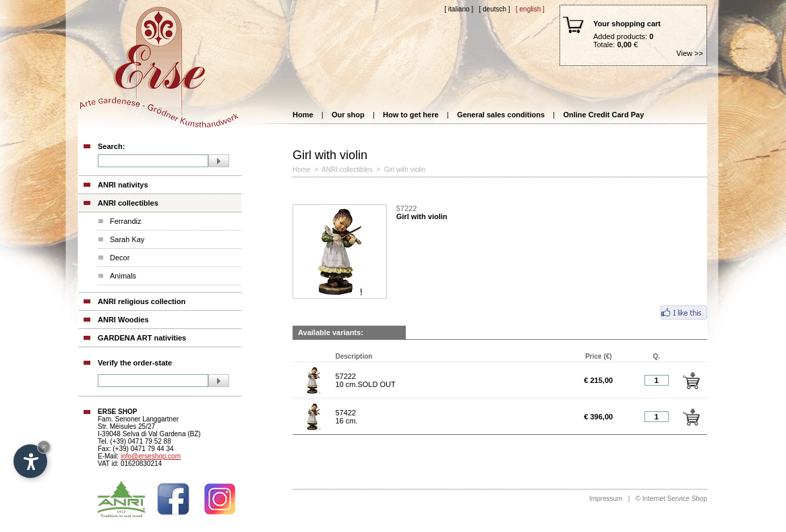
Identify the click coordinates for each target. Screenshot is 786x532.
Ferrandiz (125, 221)
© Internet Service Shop (671, 499)
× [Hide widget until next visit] (44, 447)
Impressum (606, 499)
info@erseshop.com (151, 456)
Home (303, 115)
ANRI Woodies (123, 320)
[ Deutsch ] (494, 9)
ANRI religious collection (142, 301)
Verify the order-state (135, 363)
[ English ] (530, 9)
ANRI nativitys (123, 185)
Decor (120, 258)
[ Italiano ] (459, 9)
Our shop (348, 115)
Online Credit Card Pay (603, 115)
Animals (123, 276)
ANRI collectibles (128, 203)
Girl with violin (405, 170)
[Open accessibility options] (30, 461)
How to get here (411, 115)
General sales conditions (501, 115)
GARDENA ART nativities (142, 338)
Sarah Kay (127, 239)
